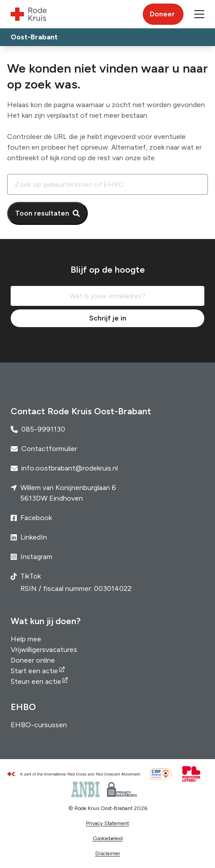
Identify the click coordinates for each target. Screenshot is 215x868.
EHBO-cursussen (39, 725)
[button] (199, 14)
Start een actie (34, 671)
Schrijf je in (108, 318)
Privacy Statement (107, 823)
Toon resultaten (42, 213)
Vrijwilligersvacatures (44, 650)
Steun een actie (36, 681)
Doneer (162, 14)
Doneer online (33, 660)
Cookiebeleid (108, 838)
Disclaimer (108, 853)
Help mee (26, 639)
